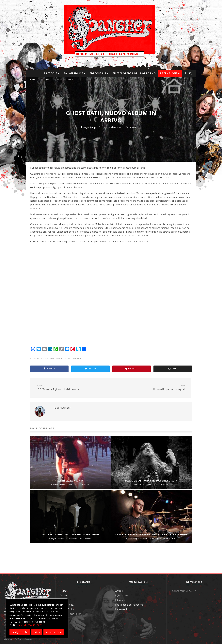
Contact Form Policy (70, 614)
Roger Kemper (89, 127)
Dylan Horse (74, 73)
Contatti (64, 595)
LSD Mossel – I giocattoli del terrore (73, 388)
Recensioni (169, 73)
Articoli (51, 73)
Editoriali (98, 73)
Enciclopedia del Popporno (134, 73)
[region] (37, 618)
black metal (37, 358)
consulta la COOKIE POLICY (30, 625)
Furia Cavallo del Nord (113, 127)
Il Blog (63, 591)
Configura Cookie (20, 632)
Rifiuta (37, 632)
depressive (49, 358)
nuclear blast (75, 358)
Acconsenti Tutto (54, 632)
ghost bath (62, 358)
